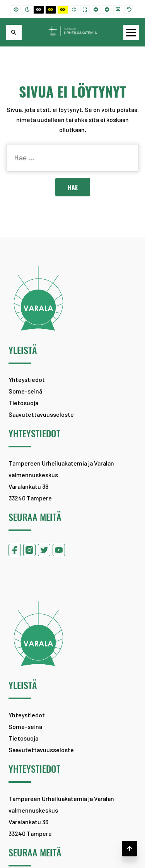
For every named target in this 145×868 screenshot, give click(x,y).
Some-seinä (25, 391)
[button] (130, 849)
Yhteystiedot (27, 379)
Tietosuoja (23, 403)
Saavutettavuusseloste (41, 414)
